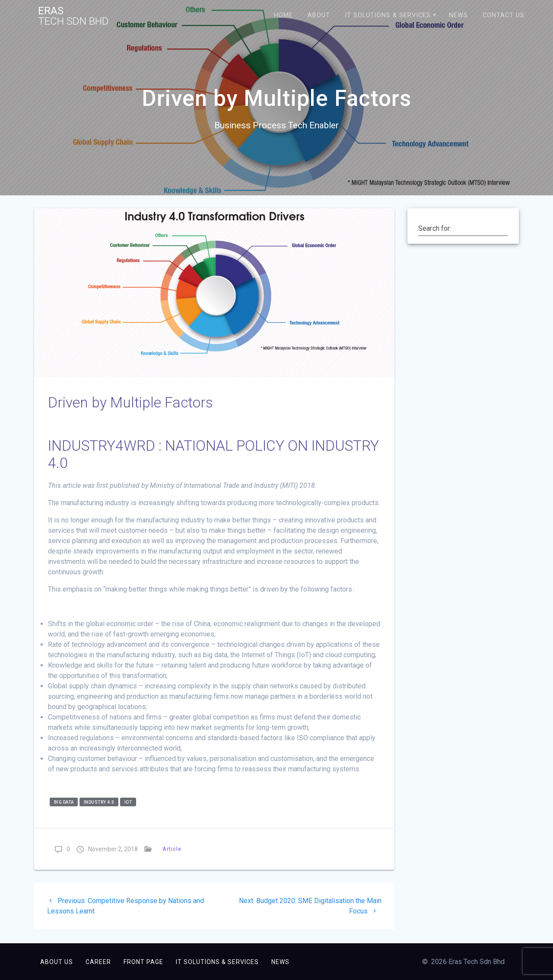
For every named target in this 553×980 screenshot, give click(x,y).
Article (172, 849)
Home (283, 15)
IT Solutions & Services (388, 15)
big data (64, 802)
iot (128, 802)
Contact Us (504, 15)
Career (98, 962)
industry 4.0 (99, 802)
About (319, 15)
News (458, 15)
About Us (57, 962)
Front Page (143, 962)
